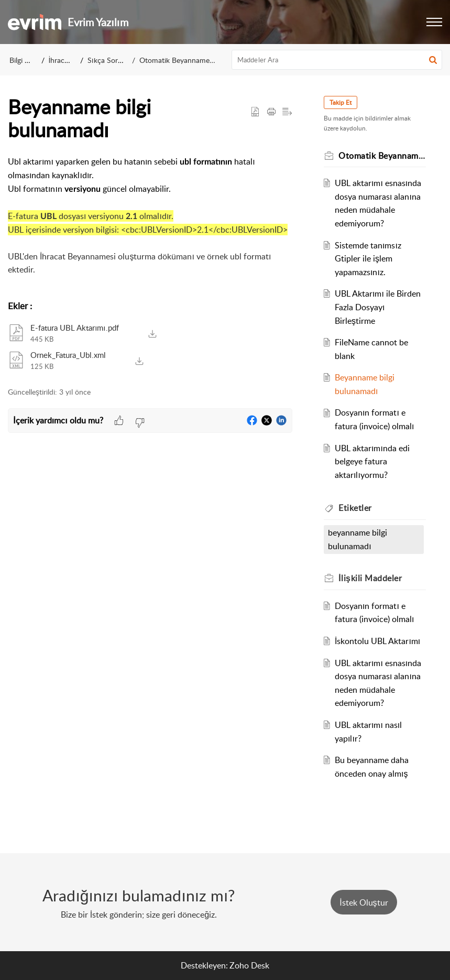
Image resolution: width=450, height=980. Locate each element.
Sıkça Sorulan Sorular (122, 60)
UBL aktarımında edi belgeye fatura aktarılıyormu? (374, 461)
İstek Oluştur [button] (364, 902)
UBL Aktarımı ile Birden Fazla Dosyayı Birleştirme (379, 307)
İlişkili (372, 578)
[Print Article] (271, 112)
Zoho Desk (249, 965)
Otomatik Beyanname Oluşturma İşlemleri (207, 60)
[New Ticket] (364, 902)
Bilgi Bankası (30, 60)
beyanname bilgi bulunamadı (360, 539)
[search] (337, 60)
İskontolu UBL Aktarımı (379, 641)
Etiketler (357, 508)
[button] (434, 22)
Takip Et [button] (343, 102)
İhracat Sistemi (73, 60)
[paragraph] (150, 223)
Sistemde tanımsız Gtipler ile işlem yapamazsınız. (370, 259)
